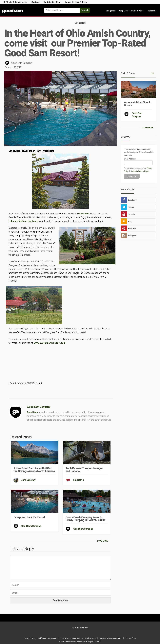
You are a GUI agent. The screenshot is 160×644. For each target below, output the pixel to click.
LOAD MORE (103, 541)
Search (85, 10)
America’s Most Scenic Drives (138, 104)
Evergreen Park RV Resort (29, 517)
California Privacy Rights (140, 171)
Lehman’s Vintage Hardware (23, 221)
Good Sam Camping (22, 63)
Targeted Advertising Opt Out (111, 638)
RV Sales (35, 2)
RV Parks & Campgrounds (16, 2)
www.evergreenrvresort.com (50, 343)
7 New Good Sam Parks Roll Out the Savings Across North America (34, 470)
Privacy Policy (29, 638)
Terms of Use (131, 638)
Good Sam (84, 214)
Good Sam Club (80, 628)
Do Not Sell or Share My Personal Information (78, 638)
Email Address (130, 159)
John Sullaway (28, 480)
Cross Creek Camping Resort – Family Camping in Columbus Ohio (85, 519)
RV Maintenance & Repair (76, 2)
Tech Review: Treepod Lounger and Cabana (84, 470)
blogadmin (79, 480)
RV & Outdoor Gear (52, 2)
